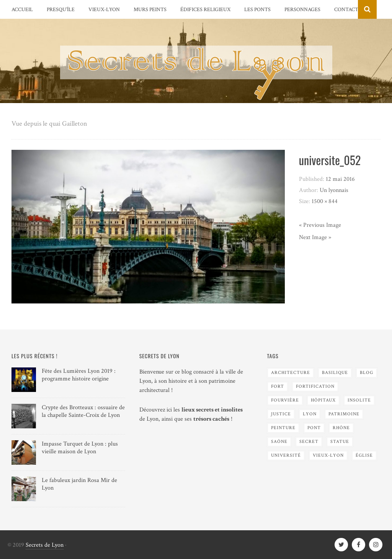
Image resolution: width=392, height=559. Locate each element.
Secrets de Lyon (45, 545)
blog (367, 373)
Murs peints (150, 10)
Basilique (335, 373)
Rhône (341, 428)
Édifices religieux (205, 10)
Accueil (22, 10)
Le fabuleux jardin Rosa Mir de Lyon (79, 484)
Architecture (291, 373)
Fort (278, 386)
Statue (340, 442)
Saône (279, 442)
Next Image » (315, 237)
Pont (314, 428)
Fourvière (285, 400)
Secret (309, 442)
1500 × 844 (325, 201)
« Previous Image (320, 225)
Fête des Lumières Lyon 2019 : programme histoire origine (79, 375)
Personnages (302, 10)
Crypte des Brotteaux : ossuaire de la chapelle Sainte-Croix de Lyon (83, 411)
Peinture (283, 428)
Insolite (359, 400)
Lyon (310, 414)
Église (364, 455)
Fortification (315, 386)
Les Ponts (257, 10)
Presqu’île (61, 10)
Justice (281, 414)
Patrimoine (344, 414)
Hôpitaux (323, 400)
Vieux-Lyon (104, 10)
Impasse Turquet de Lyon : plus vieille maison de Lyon (80, 448)
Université (286, 455)
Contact (346, 10)
